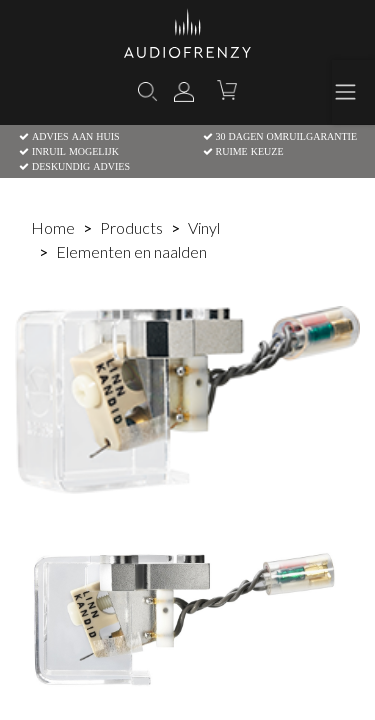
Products (131, 227)
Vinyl (204, 227)
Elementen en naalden (131, 251)
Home (53, 227)
